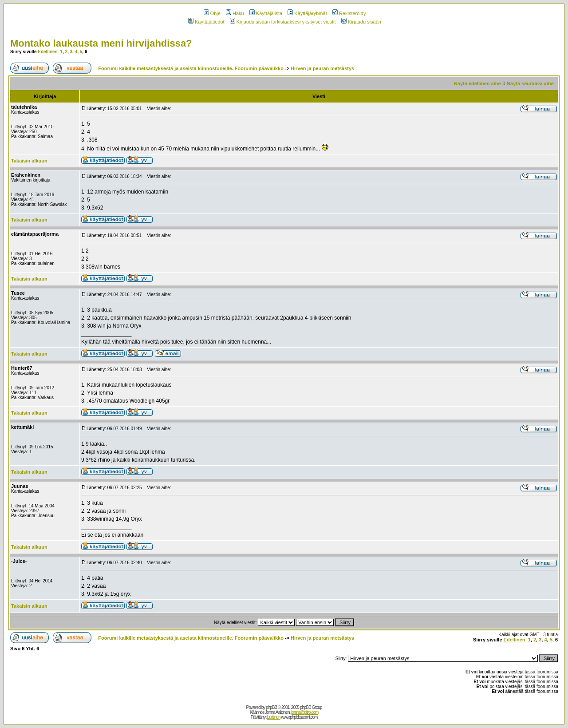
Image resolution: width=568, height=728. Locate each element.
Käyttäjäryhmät (307, 13)
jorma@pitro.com (305, 712)
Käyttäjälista (266, 13)
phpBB (271, 707)
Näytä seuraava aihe (530, 83)
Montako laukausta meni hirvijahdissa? (101, 43)
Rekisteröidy (349, 13)
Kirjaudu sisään (361, 22)
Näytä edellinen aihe (477, 83)
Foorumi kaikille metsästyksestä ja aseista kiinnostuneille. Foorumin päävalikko (191, 68)
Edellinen (47, 52)
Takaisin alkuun (29, 161)
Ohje (212, 13)
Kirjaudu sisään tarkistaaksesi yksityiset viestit (283, 22)
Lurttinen (274, 717)
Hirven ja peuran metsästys (322, 68)
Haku (235, 13)
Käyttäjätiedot (206, 22)
